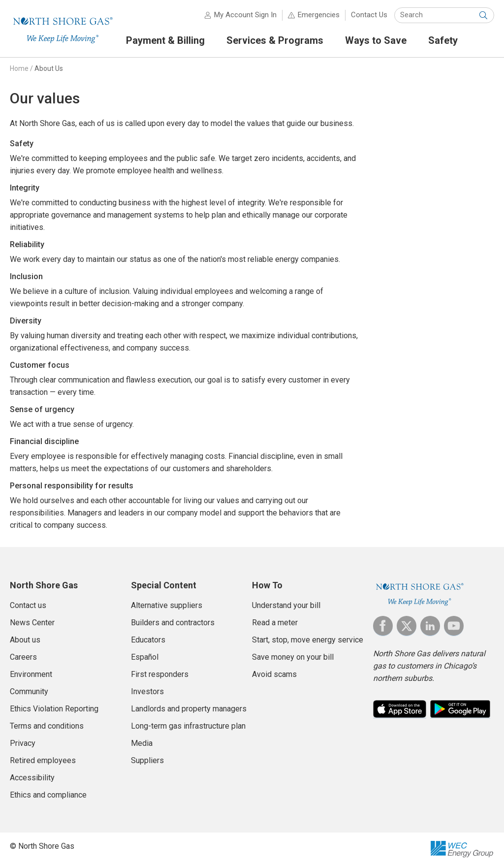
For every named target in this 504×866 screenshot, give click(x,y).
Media (142, 743)
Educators (148, 640)
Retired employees (43, 760)
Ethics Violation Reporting (54, 709)
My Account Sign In (245, 15)
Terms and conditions (47, 726)
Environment (31, 674)
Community (29, 691)
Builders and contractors (173, 623)
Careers (23, 657)
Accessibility (32, 778)
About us (25, 640)
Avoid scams (274, 674)
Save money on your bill (293, 657)
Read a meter (275, 623)
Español (145, 657)
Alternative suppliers (167, 605)
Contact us (28, 605)
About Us (49, 68)
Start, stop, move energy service (308, 640)
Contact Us (369, 15)
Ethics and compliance (48, 795)
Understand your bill (286, 605)
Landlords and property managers (189, 709)
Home (19, 68)
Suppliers (147, 760)
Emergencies (319, 15)
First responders (160, 674)
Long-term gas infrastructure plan (188, 726)
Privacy (23, 743)
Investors (147, 691)
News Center (32, 623)
